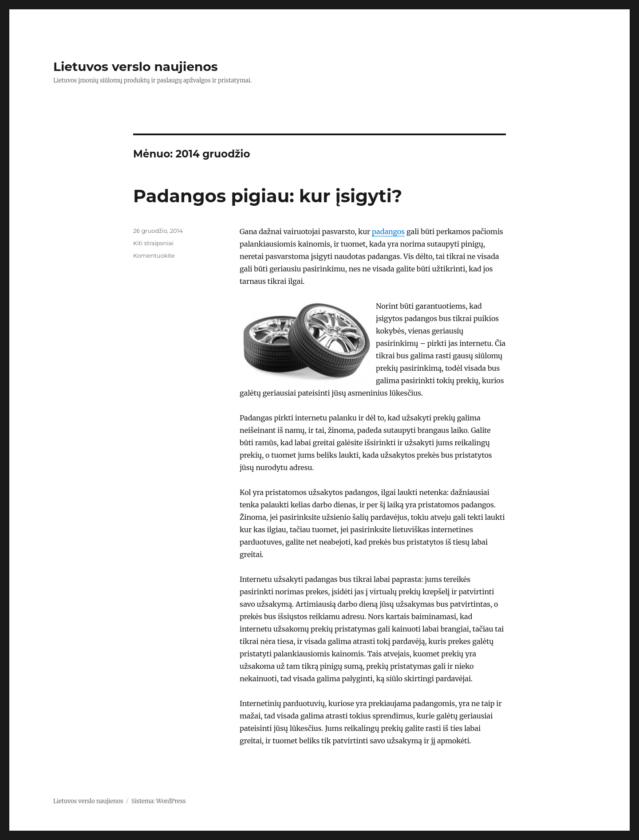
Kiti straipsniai (153, 243)
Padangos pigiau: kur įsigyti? (268, 196)
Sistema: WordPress (159, 801)
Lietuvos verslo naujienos (136, 67)
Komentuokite (154, 255)
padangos (388, 232)
